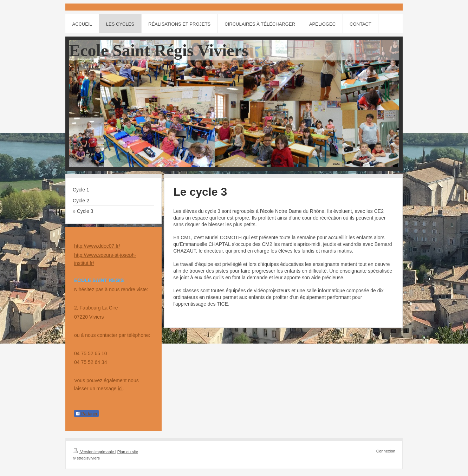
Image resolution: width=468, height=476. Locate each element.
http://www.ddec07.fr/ (97, 246)
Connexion (386, 451)
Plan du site (128, 452)
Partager (86, 414)
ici (120, 389)
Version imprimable (94, 452)
